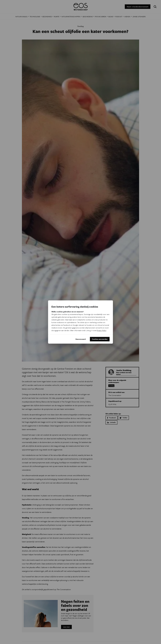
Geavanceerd (81, 339)
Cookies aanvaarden (100, 339)
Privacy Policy (101, 330)
